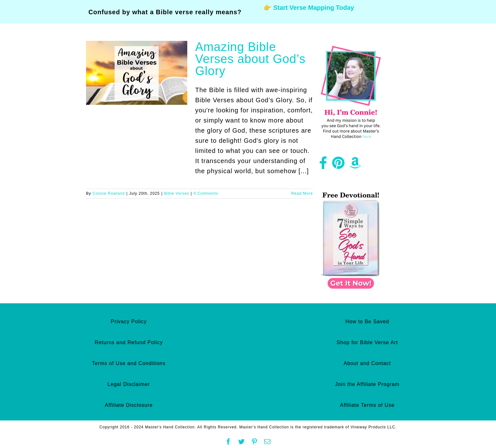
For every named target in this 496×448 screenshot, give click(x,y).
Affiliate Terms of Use (367, 405)
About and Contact (367, 363)
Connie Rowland (108, 193)
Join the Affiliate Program (367, 384)
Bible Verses (177, 193)
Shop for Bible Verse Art (367, 342)
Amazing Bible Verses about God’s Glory (250, 59)
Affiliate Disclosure (129, 405)
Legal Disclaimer (129, 384)
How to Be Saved (367, 322)
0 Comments (206, 193)
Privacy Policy (129, 322)
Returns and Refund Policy (129, 342)
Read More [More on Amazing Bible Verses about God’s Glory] (302, 193)
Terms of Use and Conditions (129, 363)
